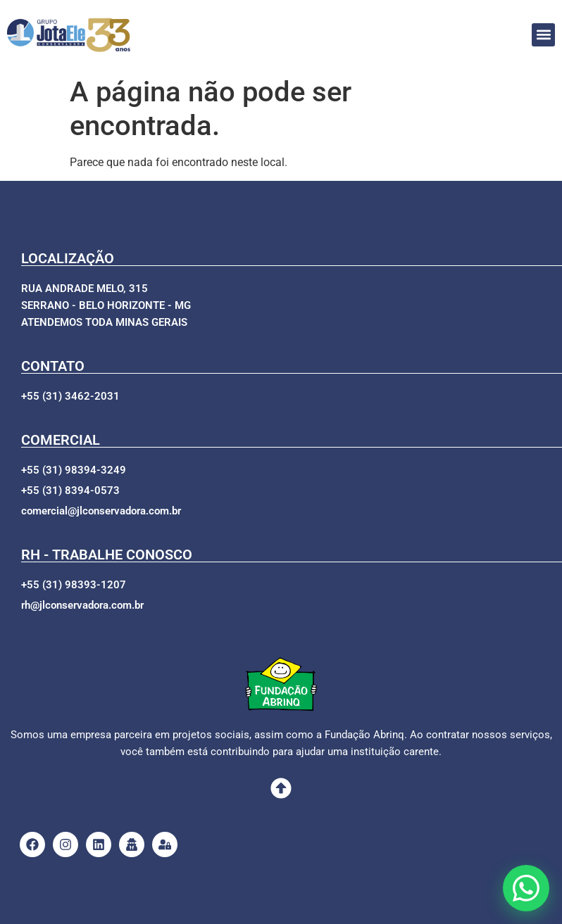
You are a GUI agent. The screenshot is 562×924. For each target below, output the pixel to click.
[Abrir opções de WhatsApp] (526, 888)
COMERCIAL (61, 440)
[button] (543, 35)
